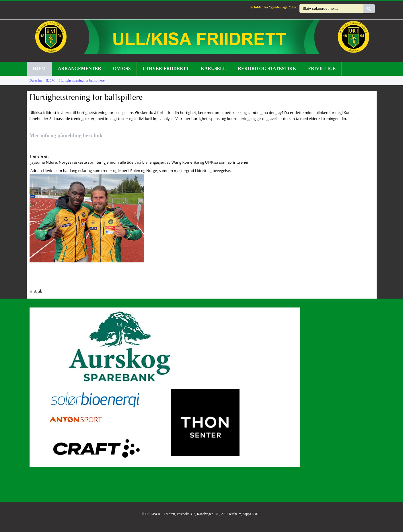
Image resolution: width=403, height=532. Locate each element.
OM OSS (122, 68)
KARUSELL (213, 68)
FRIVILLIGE (322, 68)
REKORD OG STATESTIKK (267, 68)
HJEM (39, 68)
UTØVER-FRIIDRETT (166, 68)
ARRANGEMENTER (80, 68)
